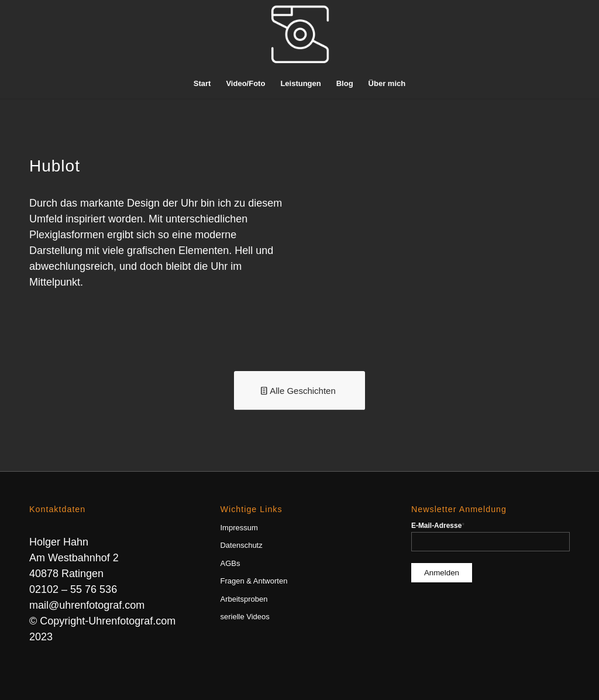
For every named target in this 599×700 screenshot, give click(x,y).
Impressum (239, 528)
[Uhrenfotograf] (299, 35)
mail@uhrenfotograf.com (87, 605)
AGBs (230, 563)
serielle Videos (245, 617)
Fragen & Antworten (254, 581)
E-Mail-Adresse (438, 526)
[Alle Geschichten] (299, 391)
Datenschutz (241, 545)
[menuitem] (202, 84)
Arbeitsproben (244, 599)
